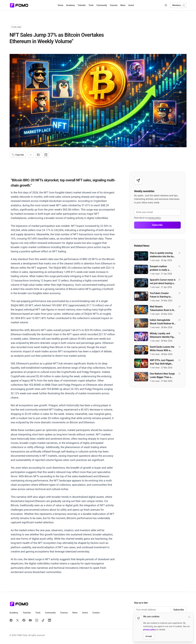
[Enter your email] (157, 212)
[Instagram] (37, 620)
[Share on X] (31, 155)
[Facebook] (24, 620)
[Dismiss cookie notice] (189, 617)
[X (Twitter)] (17, 620)
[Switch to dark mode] (166, 5)
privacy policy (155, 218)
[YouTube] (30, 620)
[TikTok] (43, 620)
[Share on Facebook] (38, 155)
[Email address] (153, 610)
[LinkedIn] (49, 620)
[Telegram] (11, 620)
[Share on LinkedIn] (46, 155)
